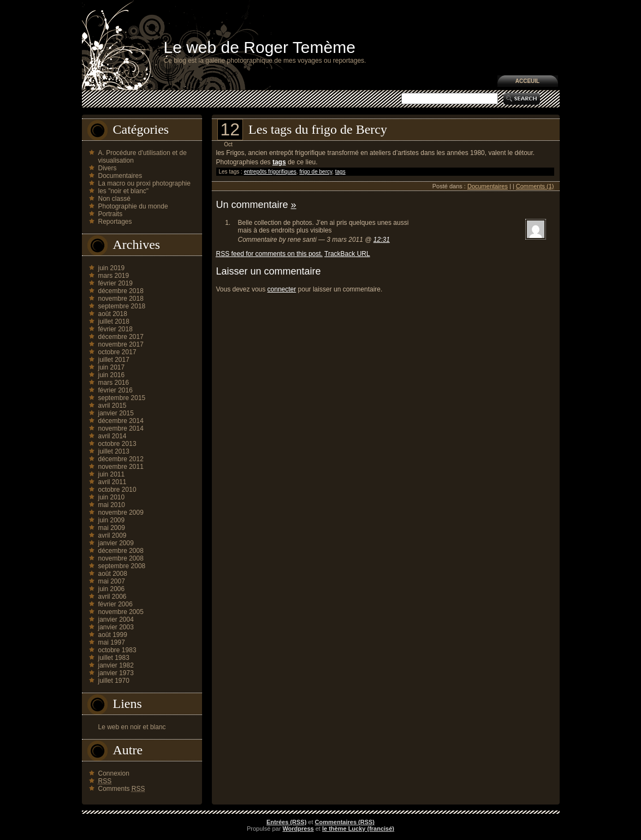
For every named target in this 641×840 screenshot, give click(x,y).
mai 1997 (112, 642)
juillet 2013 (114, 451)
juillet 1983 (114, 658)
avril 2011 (112, 482)
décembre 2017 (121, 337)
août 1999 (113, 635)
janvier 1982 (116, 665)
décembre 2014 (121, 421)
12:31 (382, 240)
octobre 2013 (117, 444)
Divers (108, 168)
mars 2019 (114, 276)
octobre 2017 (117, 352)
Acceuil (527, 81)
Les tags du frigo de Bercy (318, 129)
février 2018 (115, 329)
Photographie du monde (133, 206)
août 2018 (113, 314)
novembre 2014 (121, 428)
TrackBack (347, 254)
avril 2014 (112, 436)
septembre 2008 (122, 566)
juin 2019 (112, 268)
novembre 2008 (121, 558)
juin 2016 (112, 375)
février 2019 (115, 283)
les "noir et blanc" (124, 191)
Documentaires (120, 176)
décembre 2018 (121, 291)
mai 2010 (112, 505)
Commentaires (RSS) (345, 822)
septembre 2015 (122, 398)
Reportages (115, 222)
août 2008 (113, 574)
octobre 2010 (117, 490)
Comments (122, 789)
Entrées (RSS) (286, 822)
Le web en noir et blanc (132, 727)
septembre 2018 (122, 306)
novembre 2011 (121, 467)
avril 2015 (112, 406)
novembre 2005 (121, 612)
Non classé (114, 199)
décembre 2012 (121, 459)
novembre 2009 (121, 513)
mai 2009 (112, 528)
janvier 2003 (116, 627)
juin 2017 (112, 367)
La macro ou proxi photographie (144, 183)
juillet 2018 (114, 321)
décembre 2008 (121, 551)
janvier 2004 (116, 619)
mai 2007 (112, 581)
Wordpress (298, 829)
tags (340, 172)
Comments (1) (535, 186)
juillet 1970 (114, 681)
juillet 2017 (114, 360)
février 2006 (115, 604)
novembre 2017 (121, 344)
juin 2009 (112, 520)
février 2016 (115, 390)
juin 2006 (112, 589)
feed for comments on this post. (269, 254)
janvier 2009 (116, 543)
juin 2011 (112, 474)
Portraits (111, 214)
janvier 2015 (116, 413)
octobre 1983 (117, 650)
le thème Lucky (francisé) (358, 829)
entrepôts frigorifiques (270, 172)
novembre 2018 (121, 299)
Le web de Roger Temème (260, 47)
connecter (282, 289)
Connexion (114, 773)
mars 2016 (114, 383)
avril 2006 (112, 597)
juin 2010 (112, 497)
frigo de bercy (316, 172)
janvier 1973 (116, 673)
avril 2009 (112, 535)
